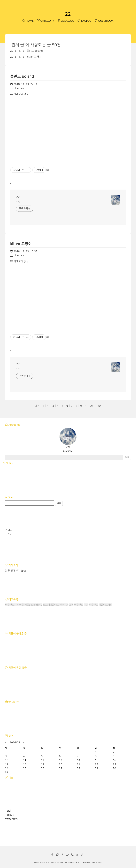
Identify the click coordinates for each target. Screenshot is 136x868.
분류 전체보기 (16, 571)
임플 (21, 605)
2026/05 (15, 742)
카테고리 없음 (19, 94)
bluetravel (40, 863)
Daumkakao (74, 863)
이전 (37, 406)
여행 (18, 202)
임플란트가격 (12, 605)
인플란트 (93, 605)
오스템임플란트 (51, 605)
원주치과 (64, 605)
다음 (99, 406)
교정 (71, 605)
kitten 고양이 (34, 57)
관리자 (9, 530)
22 (68, 14)
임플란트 (79, 605)
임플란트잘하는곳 (33, 605)
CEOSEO (98, 863)
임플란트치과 (105, 605)
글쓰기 (9, 534)
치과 (86, 605)
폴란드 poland (35, 51)
